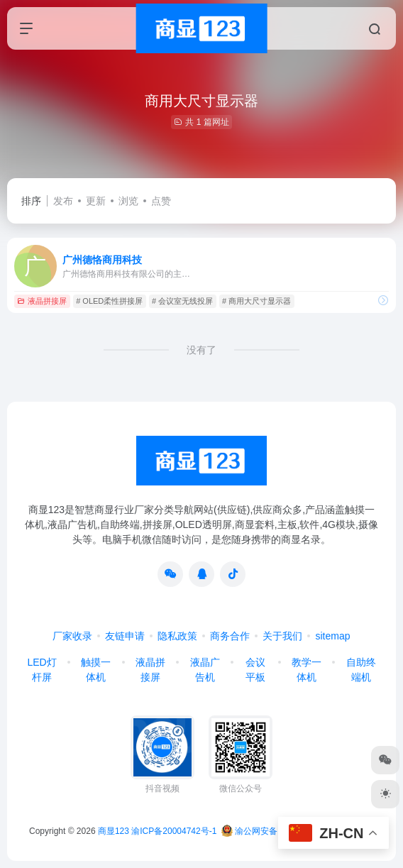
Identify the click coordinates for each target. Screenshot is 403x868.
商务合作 (230, 636)
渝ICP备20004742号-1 (174, 831)
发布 (63, 201)
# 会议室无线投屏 (182, 301)
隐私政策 (177, 636)
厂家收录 (72, 636)
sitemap (332, 636)
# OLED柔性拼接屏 (109, 301)
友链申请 (125, 636)
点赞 (161, 201)
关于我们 (282, 636)
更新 (96, 201)
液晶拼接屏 (42, 301)
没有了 (201, 350)
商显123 (114, 831)
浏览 (128, 201)
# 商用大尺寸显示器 (256, 301)
